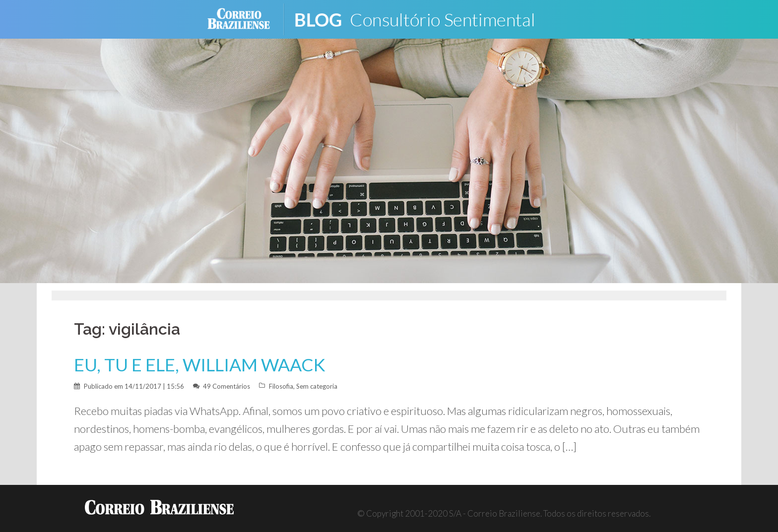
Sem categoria (317, 386)
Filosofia (281, 386)
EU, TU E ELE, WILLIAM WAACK (200, 365)
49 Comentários (227, 386)
